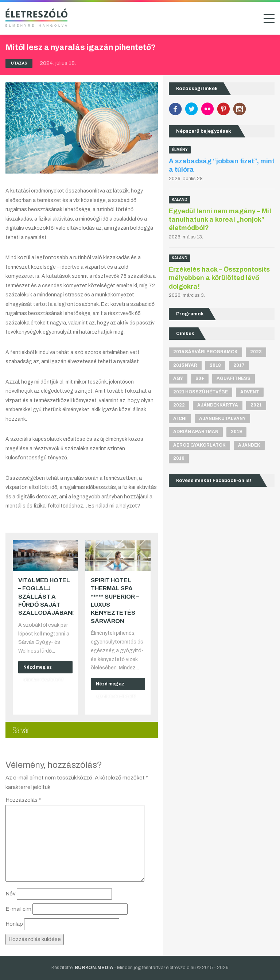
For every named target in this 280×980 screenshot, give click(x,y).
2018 (215, 365)
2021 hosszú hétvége (201, 392)
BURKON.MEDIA (94, 968)
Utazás (19, 63)
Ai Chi (180, 419)
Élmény (180, 150)
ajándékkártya (218, 405)
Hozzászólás (23, 800)
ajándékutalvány (222, 419)
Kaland (180, 200)
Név (11, 894)
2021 (256, 405)
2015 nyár (185, 365)
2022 (179, 405)
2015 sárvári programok (205, 352)
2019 (236, 432)
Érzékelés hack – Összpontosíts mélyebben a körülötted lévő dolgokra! (219, 278)
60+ (200, 378)
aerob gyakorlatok (199, 445)
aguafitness (234, 378)
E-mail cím (18, 909)
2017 (239, 365)
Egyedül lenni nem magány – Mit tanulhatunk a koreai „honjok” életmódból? (220, 220)
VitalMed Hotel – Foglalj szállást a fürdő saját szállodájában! (46, 597)
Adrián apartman (196, 432)
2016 (179, 458)
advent (250, 392)
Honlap (14, 924)
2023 (256, 352)
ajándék (249, 445)
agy (178, 378)
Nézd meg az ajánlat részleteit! (43, 669)
